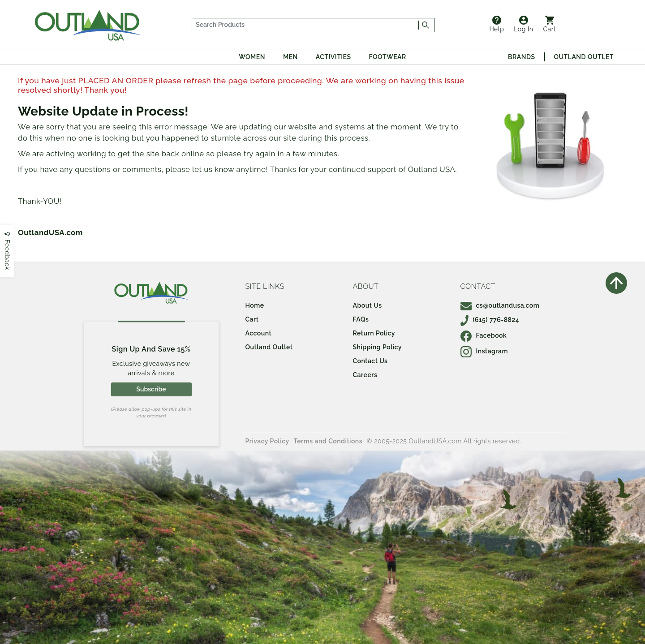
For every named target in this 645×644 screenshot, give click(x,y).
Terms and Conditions (328, 441)
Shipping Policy (377, 347)
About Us (368, 305)
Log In (523, 24)
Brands (521, 57)
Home (255, 305)
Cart (550, 24)
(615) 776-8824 (490, 320)
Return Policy (374, 333)
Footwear (388, 57)
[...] (305, 25)
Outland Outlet (584, 57)
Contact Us (370, 361)
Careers (365, 375)
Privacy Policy (267, 441)
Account (259, 333)
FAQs (361, 319)
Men (290, 57)
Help (497, 24)
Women (252, 57)
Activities (333, 57)
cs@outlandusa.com (500, 305)
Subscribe (151, 389)
